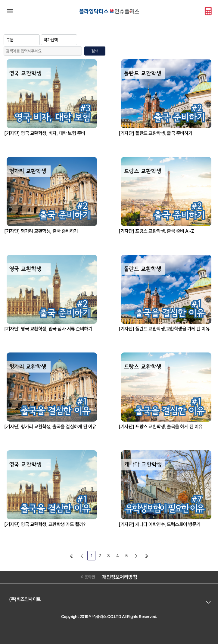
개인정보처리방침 (120, 577)
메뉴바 (10, 11)
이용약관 (88, 577)
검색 (95, 51)
